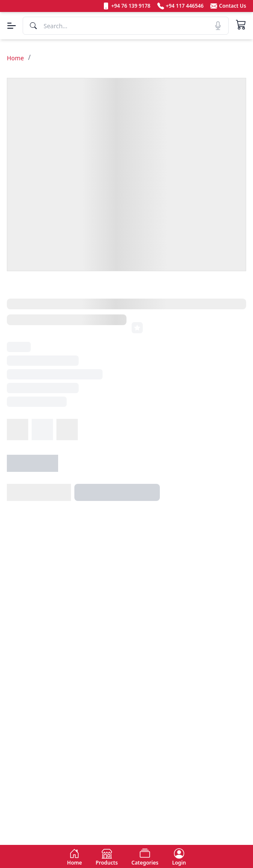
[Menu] (12, 26)
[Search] (126, 26)
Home (15, 58)
